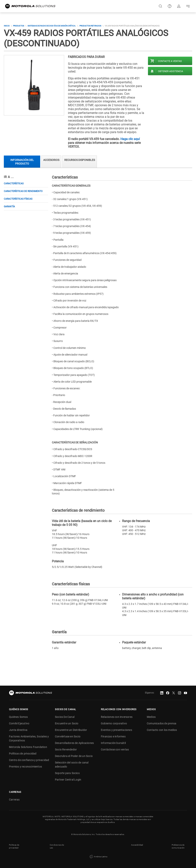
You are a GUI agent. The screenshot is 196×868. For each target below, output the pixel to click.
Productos (19, 26)
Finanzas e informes (113, 736)
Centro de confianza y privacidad (29, 760)
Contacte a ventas (170, 61)
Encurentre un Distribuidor (71, 730)
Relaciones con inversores (117, 717)
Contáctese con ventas (115, 749)
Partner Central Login (68, 780)
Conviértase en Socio (68, 736)
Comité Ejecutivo (19, 723)
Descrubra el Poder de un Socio (74, 756)
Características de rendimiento (23, 191)
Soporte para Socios (67, 773)
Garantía (9, 207)
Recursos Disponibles (80, 160)
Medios (151, 717)
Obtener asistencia (170, 71)
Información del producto (22, 162)
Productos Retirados (90, 26)
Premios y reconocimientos (25, 767)
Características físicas (18, 199)
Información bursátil (113, 743)
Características (14, 184)
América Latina (98, 857)
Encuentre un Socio (67, 723)
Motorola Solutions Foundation (28, 747)
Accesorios (51, 160)
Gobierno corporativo (114, 723)
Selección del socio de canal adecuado (72, 765)
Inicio (7, 26)
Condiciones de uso (57, 846)
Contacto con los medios (162, 730)
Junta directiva (18, 730)
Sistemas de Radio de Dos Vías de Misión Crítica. (52, 26)
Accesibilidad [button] (137, 845)
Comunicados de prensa (162, 723)
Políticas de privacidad (23, 754)
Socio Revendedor (66, 749)
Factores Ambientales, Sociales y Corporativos (29, 738)
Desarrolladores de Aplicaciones (74, 743)
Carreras (14, 800)
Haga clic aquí (130, 139)
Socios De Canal (65, 717)
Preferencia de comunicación (178, 846)
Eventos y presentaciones (116, 730)
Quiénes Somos (18, 717)
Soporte (170, 6)
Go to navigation (188, 6)
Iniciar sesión (179, 6)
